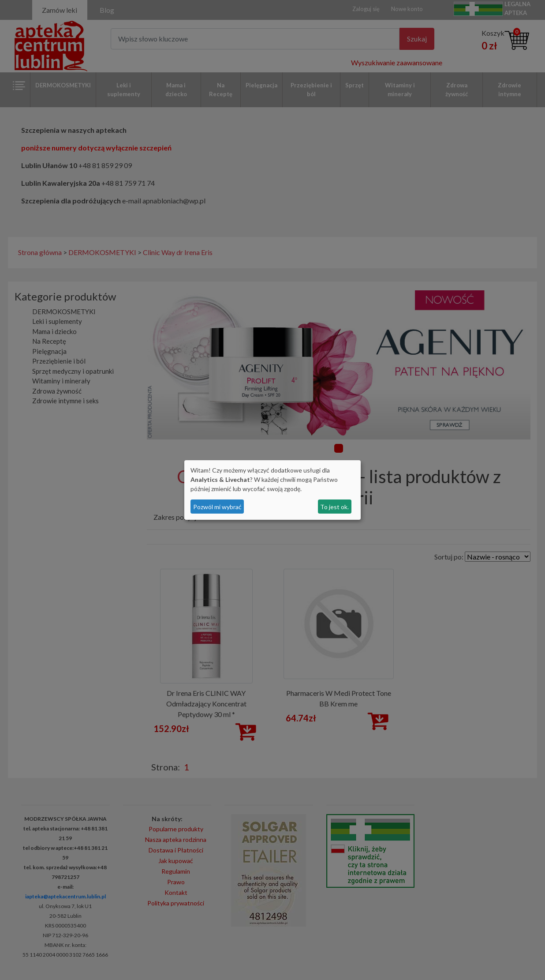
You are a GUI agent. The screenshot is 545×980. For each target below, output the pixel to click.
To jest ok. (334, 507)
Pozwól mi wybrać (217, 507)
